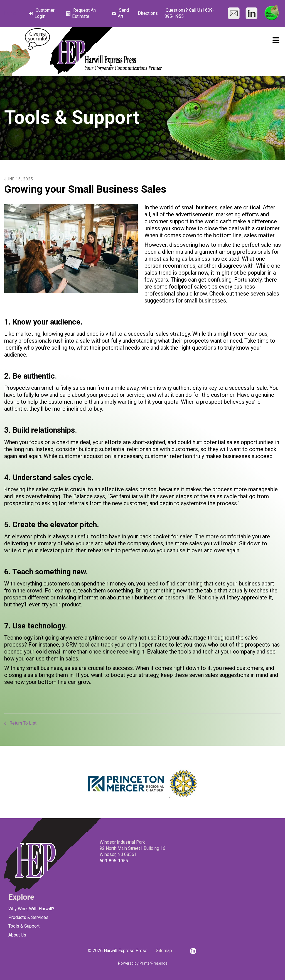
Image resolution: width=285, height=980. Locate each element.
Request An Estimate (84, 13)
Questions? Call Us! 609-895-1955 (189, 13)
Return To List (22, 723)
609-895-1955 (114, 861)
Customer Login (45, 13)
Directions (148, 13)
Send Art (123, 13)
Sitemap (164, 951)
